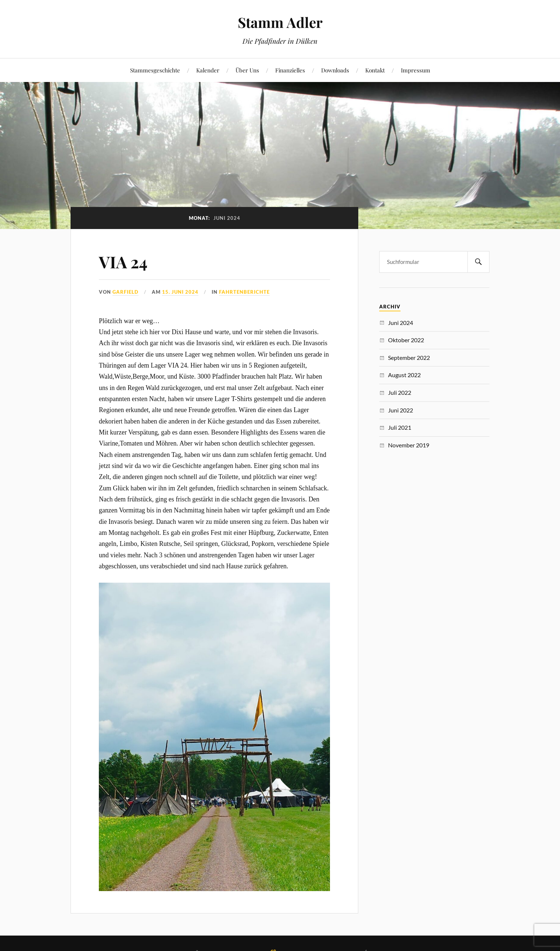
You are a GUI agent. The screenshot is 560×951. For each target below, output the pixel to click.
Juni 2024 (401, 323)
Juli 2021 (400, 427)
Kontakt (375, 70)
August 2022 (404, 375)
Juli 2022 (400, 392)
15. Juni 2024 (180, 292)
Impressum (416, 70)
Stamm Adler (280, 22)
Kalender (208, 70)
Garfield (125, 292)
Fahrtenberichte (244, 292)
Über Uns (247, 70)
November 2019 (409, 445)
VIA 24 (123, 262)
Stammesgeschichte (155, 70)
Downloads (335, 70)
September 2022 (409, 357)
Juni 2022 (401, 410)
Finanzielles (290, 70)
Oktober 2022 (406, 340)
